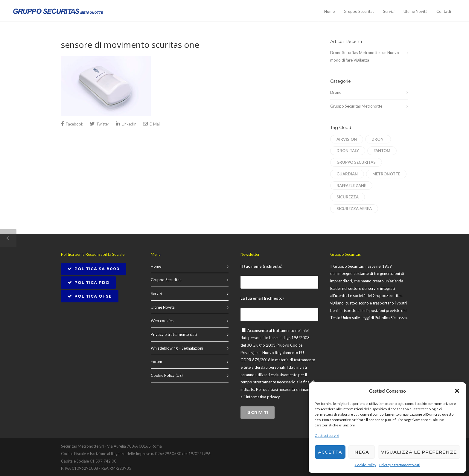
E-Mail (152, 124)
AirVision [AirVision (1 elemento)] (347, 139)
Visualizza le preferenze (419, 452)
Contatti (444, 11)
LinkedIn (126, 124)
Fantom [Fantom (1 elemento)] (382, 151)
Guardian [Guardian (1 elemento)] (347, 174)
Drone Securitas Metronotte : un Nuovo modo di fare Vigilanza (365, 56)
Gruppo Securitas (359, 11)
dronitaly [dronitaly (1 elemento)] (348, 151)
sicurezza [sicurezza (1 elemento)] (348, 197)
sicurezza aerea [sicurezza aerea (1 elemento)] (354, 209)
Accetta (330, 452)
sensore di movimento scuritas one (130, 45)
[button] (457, 391)
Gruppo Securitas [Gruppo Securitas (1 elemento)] (356, 162)
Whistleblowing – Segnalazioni (177, 348)
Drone (336, 92)
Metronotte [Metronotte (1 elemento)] (386, 174)
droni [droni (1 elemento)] (378, 139)
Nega (362, 452)
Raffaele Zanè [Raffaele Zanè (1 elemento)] (351, 186)
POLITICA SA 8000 (94, 269)
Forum (156, 362)
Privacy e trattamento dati (400, 465)
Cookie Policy (366, 465)
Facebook (72, 124)
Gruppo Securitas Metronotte (356, 106)
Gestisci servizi (327, 436)
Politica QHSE (90, 296)
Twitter (99, 124)
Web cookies (162, 321)
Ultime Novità (415, 11)
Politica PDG (88, 282)
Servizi (389, 11)
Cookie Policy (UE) (167, 375)
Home (329, 11)
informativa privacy (263, 397)
